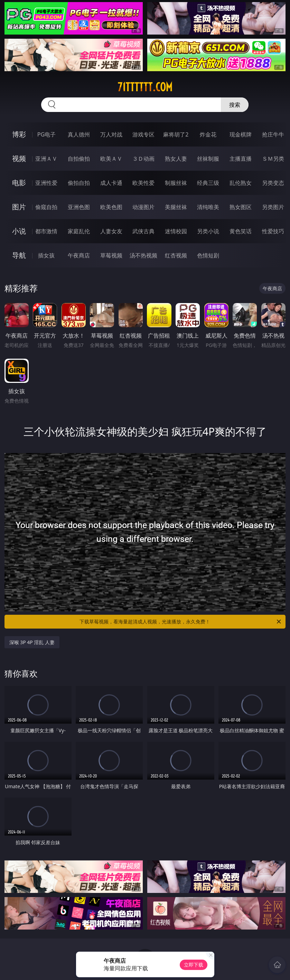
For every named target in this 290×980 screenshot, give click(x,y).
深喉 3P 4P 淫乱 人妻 (32, 642)
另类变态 (273, 183)
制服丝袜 (176, 183)
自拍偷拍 (79, 159)
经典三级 (208, 183)
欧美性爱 (143, 183)
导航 (19, 255)
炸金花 (208, 134)
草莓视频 (111, 255)
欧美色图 (111, 207)
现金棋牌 (241, 134)
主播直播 (241, 159)
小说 (19, 231)
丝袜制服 (208, 159)
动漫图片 (143, 207)
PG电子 (46, 134)
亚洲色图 (79, 207)
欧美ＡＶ (111, 159)
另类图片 (273, 207)
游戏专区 (143, 134)
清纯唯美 (208, 207)
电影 (19, 183)
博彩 (19, 134)
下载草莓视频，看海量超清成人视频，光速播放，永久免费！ (181, 622)
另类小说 (208, 231)
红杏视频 (176, 255)
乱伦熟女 (241, 183)
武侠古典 (143, 231)
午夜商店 (79, 255)
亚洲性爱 (46, 183)
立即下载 (194, 965)
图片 (19, 207)
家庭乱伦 (79, 231)
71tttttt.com (145, 87)
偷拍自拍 (79, 183)
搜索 (235, 105)
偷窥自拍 (46, 207)
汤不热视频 (143, 255)
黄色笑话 (241, 231)
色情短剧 (208, 255)
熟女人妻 (176, 159)
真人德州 (79, 134)
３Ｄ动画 (143, 159)
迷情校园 (176, 231)
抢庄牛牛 (273, 134)
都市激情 (46, 231)
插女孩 (46, 255)
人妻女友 (111, 231)
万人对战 (111, 134)
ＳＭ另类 (273, 159)
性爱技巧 (273, 231)
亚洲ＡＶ (46, 159)
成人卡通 (111, 183)
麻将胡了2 (176, 134)
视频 (19, 158)
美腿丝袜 (176, 207)
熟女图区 (241, 207)
